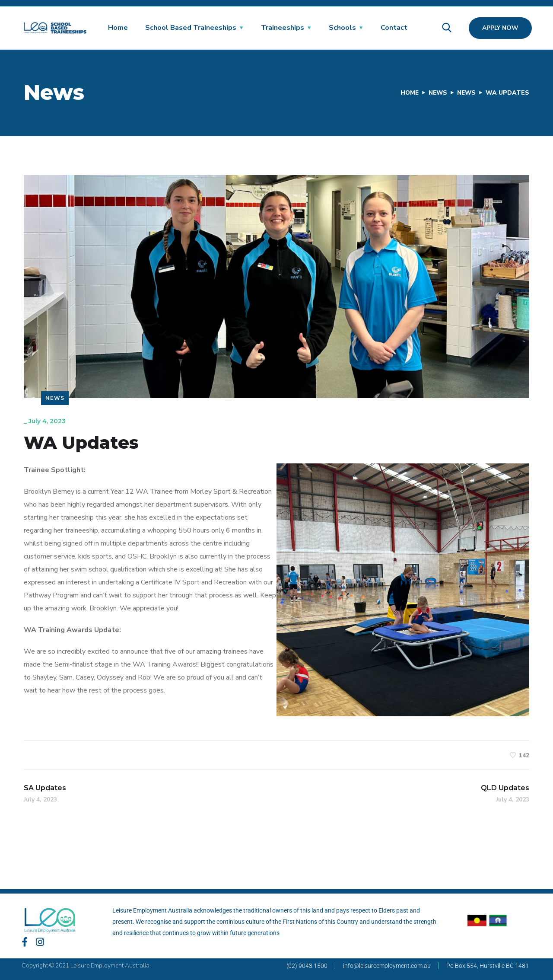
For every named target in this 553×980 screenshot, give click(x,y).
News (436, 93)
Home (118, 28)
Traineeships (283, 28)
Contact (394, 28)
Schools (342, 28)
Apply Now (500, 28)
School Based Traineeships (191, 28)
